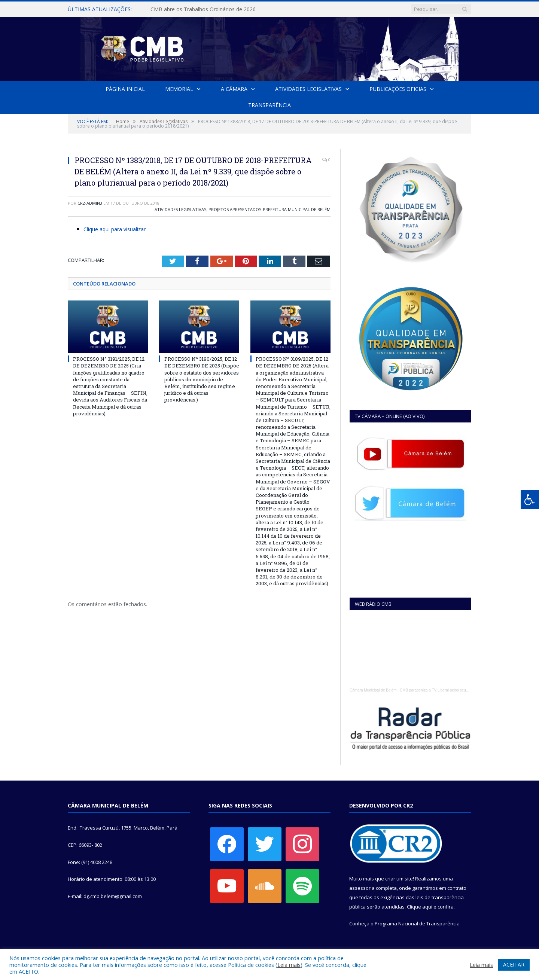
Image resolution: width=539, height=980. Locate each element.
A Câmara (234, 89)
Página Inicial (125, 89)
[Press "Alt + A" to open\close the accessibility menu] (530, 500)
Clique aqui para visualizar (115, 229)
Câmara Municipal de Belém (373, 690)
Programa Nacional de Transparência (417, 923)
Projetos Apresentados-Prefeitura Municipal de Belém (269, 209)
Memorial (179, 89)
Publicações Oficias (398, 89)
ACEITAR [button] (514, 964)
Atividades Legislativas (308, 89)
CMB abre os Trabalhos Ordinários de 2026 (203, 9)
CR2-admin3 (90, 203)
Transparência (269, 105)
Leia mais (289, 965)
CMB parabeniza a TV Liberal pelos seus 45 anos (441, 690)
